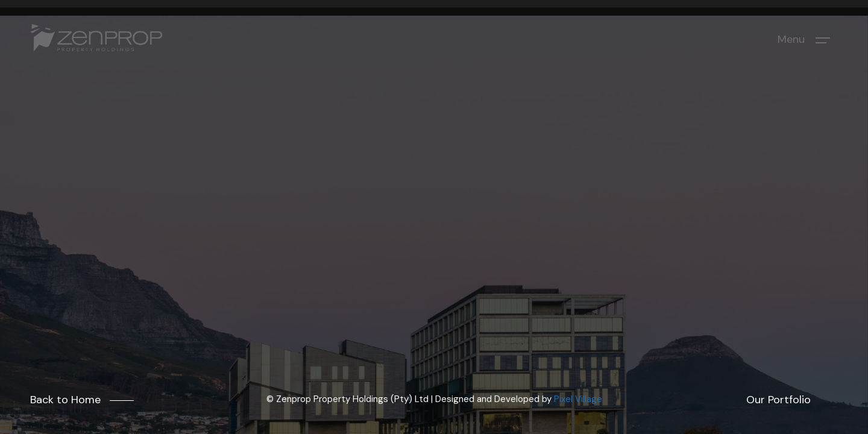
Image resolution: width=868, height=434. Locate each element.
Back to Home (65, 400)
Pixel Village (578, 399)
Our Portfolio (778, 400)
